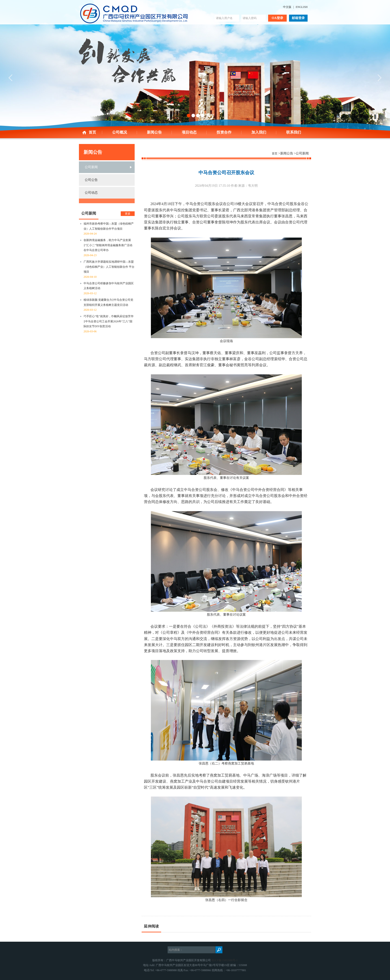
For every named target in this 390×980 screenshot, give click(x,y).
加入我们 (259, 132)
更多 (128, 214)
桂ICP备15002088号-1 (225, 960)
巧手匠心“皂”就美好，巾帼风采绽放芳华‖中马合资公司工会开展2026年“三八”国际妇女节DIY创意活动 (109, 321)
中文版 (287, 7)
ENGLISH (302, 7)
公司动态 (91, 193)
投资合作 (224, 132)
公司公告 (91, 180)
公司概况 (120, 132)
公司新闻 (91, 167)
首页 (92, 132)
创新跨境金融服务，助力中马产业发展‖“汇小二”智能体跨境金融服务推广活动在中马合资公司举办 (108, 245)
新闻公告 (154, 132)
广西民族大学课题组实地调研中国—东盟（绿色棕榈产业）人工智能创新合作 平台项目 (109, 267)
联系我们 (294, 132)
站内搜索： (176, 950)
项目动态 (189, 132)
